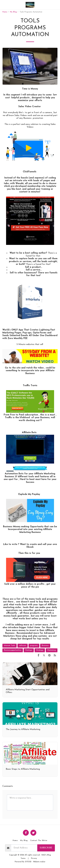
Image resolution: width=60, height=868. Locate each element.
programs (34, 646)
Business (45, 646)
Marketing (52, 650)
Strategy (40, 650)
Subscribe (46, 848)
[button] (4, 5)
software (23, 646)
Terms (23, 858)
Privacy (34, 858)
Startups (29, 650)
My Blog (13, 12)
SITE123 (28, 862)
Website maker (39, 862)
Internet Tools (10, 646)
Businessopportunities (13, 650)
